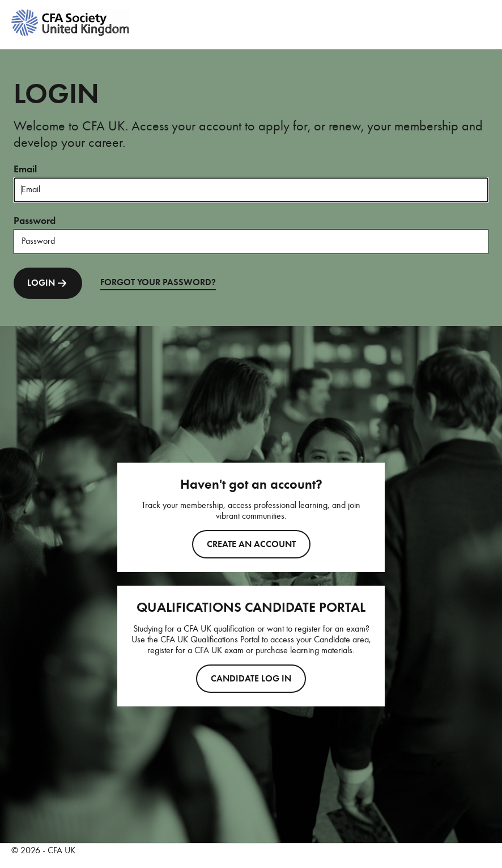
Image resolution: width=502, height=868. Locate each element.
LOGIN (48, 283)
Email (25, 169)
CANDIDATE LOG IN (251, 679)
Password (35, 221)
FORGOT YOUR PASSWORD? (158, 282)
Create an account (251, 544)
